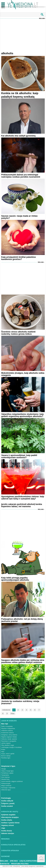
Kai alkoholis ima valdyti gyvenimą (18, 136)
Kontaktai (5, 864)
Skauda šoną (5, 779)
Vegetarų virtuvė (8, 825)
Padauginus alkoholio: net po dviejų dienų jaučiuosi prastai (22, 620)
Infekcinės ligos (6, 790)
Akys (3, 752)
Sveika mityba (7, 820)
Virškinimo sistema (7, 731)
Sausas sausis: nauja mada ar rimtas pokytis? (19, 217)
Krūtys (3, 749)
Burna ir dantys (6, 756)
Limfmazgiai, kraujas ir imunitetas (11, 747)
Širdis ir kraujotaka (7, 726)
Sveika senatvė (7, 806)
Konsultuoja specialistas (13, 845)
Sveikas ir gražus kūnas (10, 823)
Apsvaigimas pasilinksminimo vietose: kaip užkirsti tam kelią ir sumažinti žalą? (23, 498)
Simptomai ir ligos (8, 766)
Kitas (13, 713)
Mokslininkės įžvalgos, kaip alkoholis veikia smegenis (23, 374)
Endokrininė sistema (7, 733)
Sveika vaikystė (7, 801)
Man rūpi (5, 724)
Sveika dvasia (7, 831)
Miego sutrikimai (6, 786)
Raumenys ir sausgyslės (9, 741)
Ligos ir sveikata (9, 721)
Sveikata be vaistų (10, 812)
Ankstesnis (6, 710)
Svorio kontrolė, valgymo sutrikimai (12, 781)
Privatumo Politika (20, 864)
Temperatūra (5, 775)
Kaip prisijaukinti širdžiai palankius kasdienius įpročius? (19, 258)
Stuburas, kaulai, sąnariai (9, 739)
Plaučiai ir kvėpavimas (8, 729)
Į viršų (41, 858)
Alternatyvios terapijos (10, 817)
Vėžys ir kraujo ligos (7, 771)
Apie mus (14, 861)
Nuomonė (5, 856)
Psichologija (6, 798)
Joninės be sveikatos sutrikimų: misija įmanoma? (20, 702)
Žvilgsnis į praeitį (8, 803)
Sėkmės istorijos (8, 833)
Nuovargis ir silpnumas (8, 788)
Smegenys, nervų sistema (9, 735)
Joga (3, 828)
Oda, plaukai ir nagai (8, 745)
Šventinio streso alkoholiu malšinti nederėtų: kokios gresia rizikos (18, 333)
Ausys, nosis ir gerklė (8, 754)
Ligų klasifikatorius (29, 861)
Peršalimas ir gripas (7, 773)
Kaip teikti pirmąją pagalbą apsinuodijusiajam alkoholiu (15, 579)
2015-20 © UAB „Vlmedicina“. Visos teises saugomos (19, 866)
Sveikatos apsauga (10, 851)
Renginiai (5, 839)
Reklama (42, 18)
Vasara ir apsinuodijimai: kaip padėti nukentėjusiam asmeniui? (19, 456)
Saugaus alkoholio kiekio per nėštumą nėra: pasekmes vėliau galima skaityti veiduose (23, 661)
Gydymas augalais (8, 815)
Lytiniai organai (6, 743)
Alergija (4, 769)
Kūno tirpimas (5, 777)
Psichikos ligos (6, 758)
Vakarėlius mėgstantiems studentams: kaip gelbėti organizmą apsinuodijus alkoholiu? (22, 415)
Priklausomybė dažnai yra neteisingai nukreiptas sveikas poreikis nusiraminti (21, 176)
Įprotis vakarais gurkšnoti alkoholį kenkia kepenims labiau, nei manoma (22, 505)
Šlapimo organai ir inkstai (9, 737)
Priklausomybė (6, 784)
